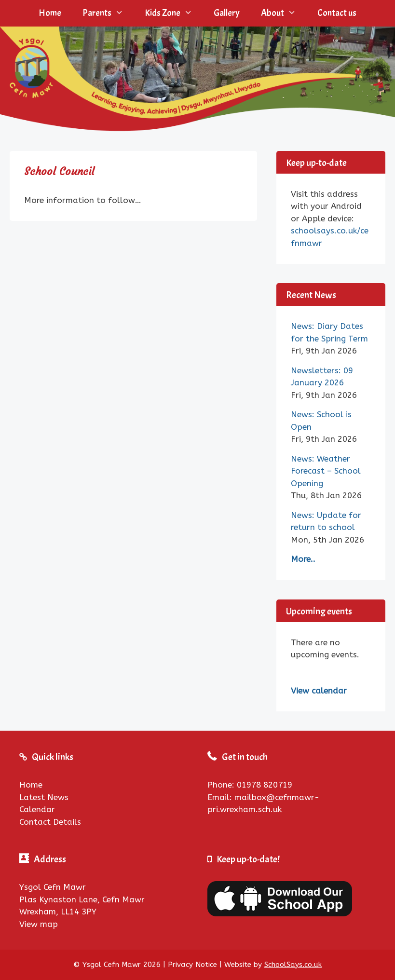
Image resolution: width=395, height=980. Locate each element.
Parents (108, 13)
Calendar (37, 809)
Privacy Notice (192, 965)
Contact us (337, 13)
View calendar (319, 691)
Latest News (44, 797)
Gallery (227, 13)
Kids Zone (174, 13)
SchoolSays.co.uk (293, 965)
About (284, 13)
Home (50, 13)
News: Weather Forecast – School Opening (326, 471)
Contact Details (50, 822)
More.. (303, 559)
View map (39, 924)
